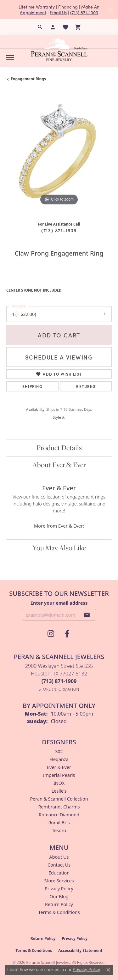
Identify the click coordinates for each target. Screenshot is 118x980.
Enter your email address (59, 603)
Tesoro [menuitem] (59, 830)
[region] (59, 154)
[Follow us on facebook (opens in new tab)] (67, 634)
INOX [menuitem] (59, 783)
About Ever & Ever (59, 465)
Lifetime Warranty (37, 7)
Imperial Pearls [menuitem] (59, 775)
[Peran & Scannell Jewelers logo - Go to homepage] (59, 50)
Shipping (32, 386)
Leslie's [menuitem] (59, 791)
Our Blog (59, 896)
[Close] (110, 10)
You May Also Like (59, 548)
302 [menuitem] (59, 751)
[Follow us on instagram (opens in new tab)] (51, 634)
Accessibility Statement (80, 950)
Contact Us (59, 865)
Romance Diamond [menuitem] (59, 815)
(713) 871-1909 (84, 12)
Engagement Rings (28, 79)
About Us (59, 857)
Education (59, 873)
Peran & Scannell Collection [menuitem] (59, 799)
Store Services (59, 881)
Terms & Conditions (59, 912)
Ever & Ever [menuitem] (59, 767)
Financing (68, 7)
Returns (86, 386)
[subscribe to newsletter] (87, 615)
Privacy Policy (59, 889)
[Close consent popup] (108, 970)
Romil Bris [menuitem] (59, 823)
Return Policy (59, 904)
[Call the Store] (59, 681)
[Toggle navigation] (10, 58)
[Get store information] (59, 689)
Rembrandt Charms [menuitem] (59, 807)
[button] (40, 27)
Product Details (59, 448)
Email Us (58, 12)
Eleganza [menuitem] (59, 759)
